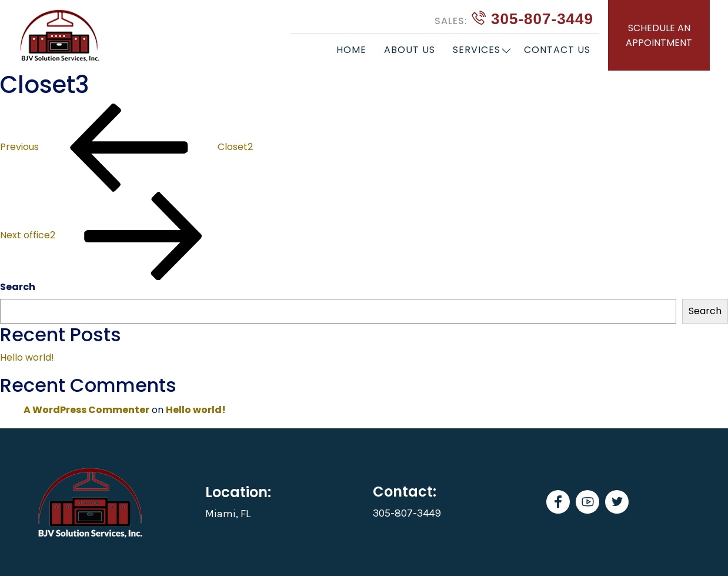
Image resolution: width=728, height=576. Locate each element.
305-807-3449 (514, 19)
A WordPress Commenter (86, 410)
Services (477, 50)
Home (351, 50)
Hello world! (27, 357)
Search (18, 287)
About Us (410, 50)
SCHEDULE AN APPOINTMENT (659, 35)
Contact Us (557, 50)
